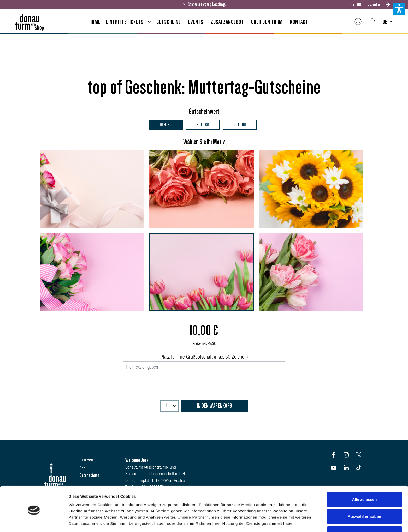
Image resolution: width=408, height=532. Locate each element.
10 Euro (165, 125)
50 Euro (240, 125)
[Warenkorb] (372, 22)
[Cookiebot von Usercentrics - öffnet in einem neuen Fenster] (34, 522)
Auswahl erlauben (364, 498)
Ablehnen (364, 515)
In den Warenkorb (215, 406)
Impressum (88, 460)
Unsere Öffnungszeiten (363, 5)
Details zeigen (278, 522)
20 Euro (203, 125)
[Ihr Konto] (358, 22)
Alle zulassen (364, 481)
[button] (399, 9)
